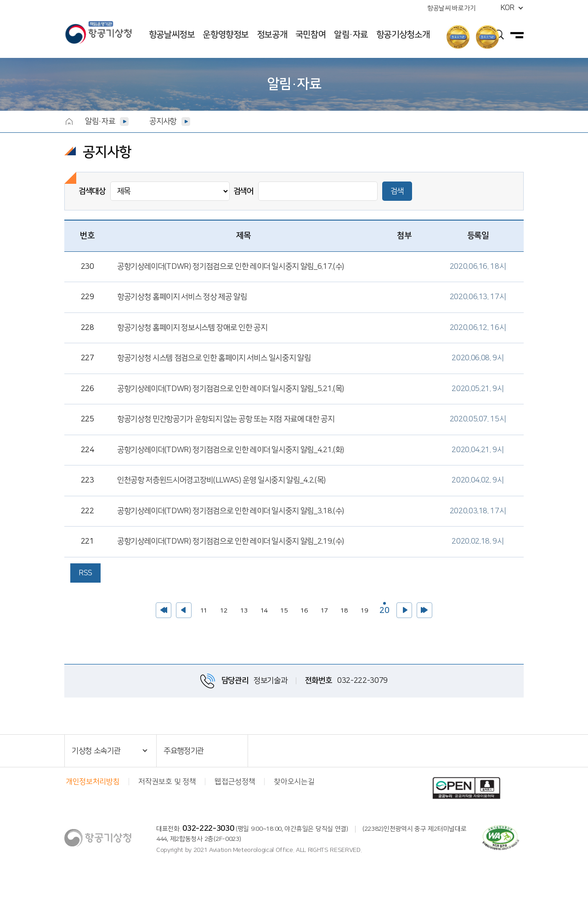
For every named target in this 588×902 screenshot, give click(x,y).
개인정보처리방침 (93, 782)
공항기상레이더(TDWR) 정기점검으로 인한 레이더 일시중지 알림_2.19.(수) (231, 541)
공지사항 (163, 121)
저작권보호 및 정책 (167, 782)
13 (242, 608)
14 (262, 608)
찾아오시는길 (294, 782)
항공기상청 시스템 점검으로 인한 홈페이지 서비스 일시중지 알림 (214, 358)
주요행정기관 (184, 751)
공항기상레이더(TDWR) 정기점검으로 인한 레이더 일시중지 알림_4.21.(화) (231, 450)
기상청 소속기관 (96, 751)
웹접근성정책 (235, 782)
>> (424, 610)
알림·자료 (351, 35)
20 (383, 609)
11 (201, 608)
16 (302, 608)
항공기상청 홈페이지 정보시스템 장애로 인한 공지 (192, 328)
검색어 (243, 191)
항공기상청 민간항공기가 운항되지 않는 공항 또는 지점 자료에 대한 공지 (226, 419)
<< (164, 610)
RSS (85, 573)
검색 (397, 191)
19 (362, 608)
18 (342, 608)
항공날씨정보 (172, 35)
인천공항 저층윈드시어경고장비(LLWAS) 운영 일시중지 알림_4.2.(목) (221, 480)
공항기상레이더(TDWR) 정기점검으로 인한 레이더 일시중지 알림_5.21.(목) (231, 389)
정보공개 (272, 35)
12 (222, 608)
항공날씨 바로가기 (451, 8)
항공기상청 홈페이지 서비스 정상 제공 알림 (182, 297)
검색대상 (92, 191)
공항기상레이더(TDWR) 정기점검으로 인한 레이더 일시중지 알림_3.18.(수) (231, 511)
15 (282, 608)
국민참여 (311, 35)
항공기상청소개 (403, 35)
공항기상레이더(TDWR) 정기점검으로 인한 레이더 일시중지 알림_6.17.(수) (231, 267)
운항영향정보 (226, 35)
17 (322, 608)
